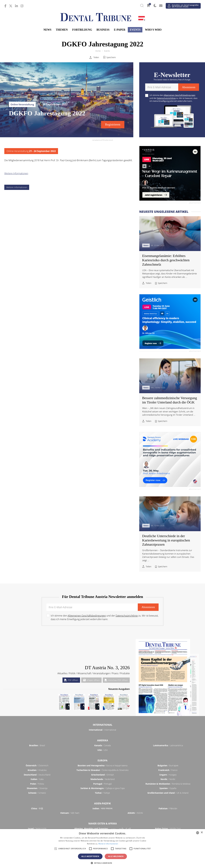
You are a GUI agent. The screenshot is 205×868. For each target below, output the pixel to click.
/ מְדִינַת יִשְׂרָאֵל (37, 829)
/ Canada (102, 745)
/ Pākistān (168, 808)
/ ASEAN (135, 813)
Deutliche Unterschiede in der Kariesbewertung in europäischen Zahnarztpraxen (166, 540)
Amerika (103, 740)
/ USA (102, 750)
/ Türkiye (102, 793)
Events (135, 30)
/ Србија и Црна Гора (102, 788)
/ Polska (37, 784)
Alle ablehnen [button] (116, 856)
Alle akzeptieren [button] (90, 856)
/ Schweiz (37, 793)
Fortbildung (82, 30)
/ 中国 (37, 808)
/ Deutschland (37, 775)
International (103, 725)
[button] (103, 863)
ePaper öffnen (91, 680)
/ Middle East (168, 829)
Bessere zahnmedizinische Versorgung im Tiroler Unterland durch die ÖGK (170, 400)
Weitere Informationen (16, 173)
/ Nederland (102, 779)
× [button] (202, 833)
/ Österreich (37, 765)
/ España (168, 788)
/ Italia (37, 779)
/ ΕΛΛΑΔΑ (102, 775)
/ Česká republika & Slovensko (102, 770)
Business (103, 30)
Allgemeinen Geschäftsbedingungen (179, 95)
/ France (168, 770)
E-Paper (120, 30)
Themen (62, 30)
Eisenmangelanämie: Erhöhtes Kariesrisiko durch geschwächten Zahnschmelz (166, 260)
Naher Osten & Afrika (103, 824)
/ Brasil (37, 745)
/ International (102, 730)
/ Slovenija (37, 788)
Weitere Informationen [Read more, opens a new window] (108, 844)
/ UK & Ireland (168, 793)
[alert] (102, 849)
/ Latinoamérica (168, 745)
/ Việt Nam (70, 813)
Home (98, 51)
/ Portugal (102, 784)
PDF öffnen (71, 680)
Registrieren (113, 124)
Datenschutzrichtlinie (166, 98)
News (47, 30)
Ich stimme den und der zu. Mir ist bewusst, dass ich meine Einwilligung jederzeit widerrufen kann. (173, 98)
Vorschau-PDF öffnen (116, 680)
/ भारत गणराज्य (102, 808)
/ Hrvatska (37, 770)
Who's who (153, 30)
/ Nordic (168, 779)
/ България (168, 765)
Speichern (111, 57)
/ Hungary (168, 775)
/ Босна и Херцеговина (102, 765)
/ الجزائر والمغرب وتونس (102, 829)
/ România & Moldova (168, 784)
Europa (102, 760)
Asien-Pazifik (102, 803)
